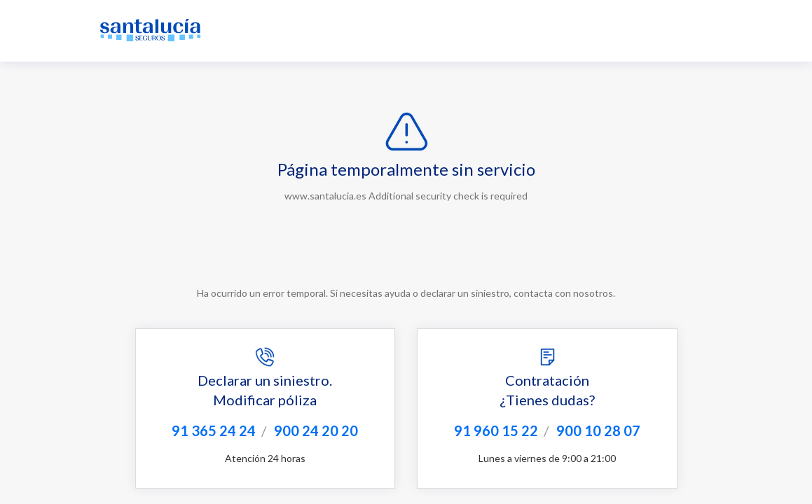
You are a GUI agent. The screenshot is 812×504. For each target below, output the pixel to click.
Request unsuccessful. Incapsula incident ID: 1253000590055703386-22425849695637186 (406, 252)
